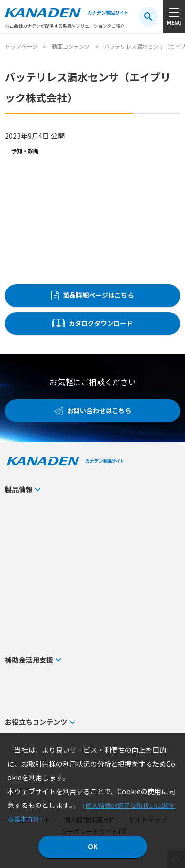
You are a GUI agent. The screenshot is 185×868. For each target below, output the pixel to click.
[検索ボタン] (148, 17)
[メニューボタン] (174, 16)
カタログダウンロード (101, 323)
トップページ (21, 46)
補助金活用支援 (29, 660)
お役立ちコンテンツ (36, 722)
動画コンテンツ (71, 46)
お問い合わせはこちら (99, 410)
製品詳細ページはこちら (98, 295)
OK (93, 847)
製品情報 (19, 489)
